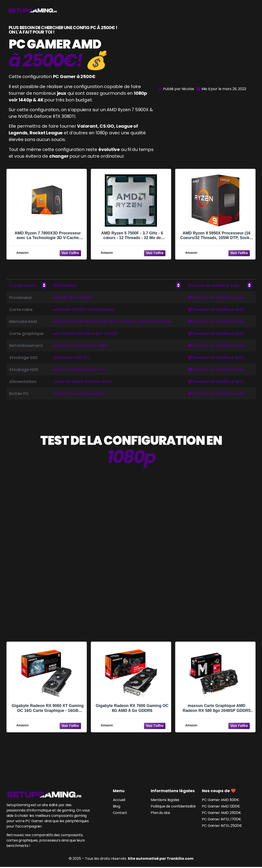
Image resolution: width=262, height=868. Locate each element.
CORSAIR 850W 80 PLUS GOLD (83, 382)
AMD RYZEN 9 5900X (73, 297)
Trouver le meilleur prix (216, 297)
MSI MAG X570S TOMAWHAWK (84, 309)
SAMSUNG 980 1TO (72, 357)
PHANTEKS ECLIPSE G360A (79, 394)
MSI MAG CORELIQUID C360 (80, 345)
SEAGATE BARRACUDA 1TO (79, 370)
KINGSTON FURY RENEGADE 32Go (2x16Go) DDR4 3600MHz (112, 321)
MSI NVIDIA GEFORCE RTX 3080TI (86, 333)
